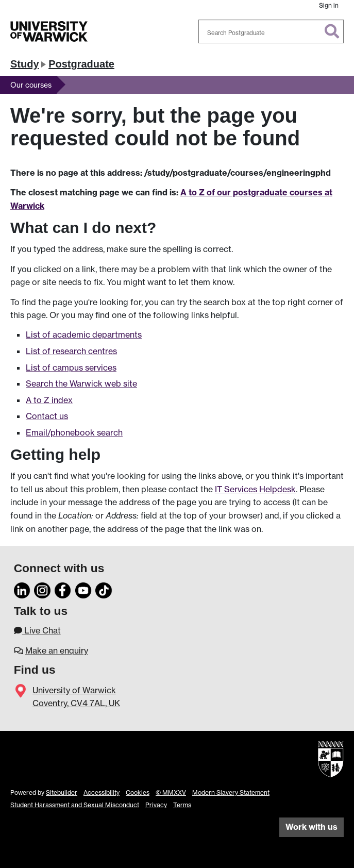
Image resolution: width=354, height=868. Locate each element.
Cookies (138, 792)
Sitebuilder (62, 792)
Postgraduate (81, 64)
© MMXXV (171, 792)
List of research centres (71, 351)
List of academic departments (84, 335)
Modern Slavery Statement (231, 792)
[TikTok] (104, 589)
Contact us (47, 416)
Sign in (329, 5)
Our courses (31, 85)
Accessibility (102, 792)
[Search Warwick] (271, 31)
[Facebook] (63, 589)
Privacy (156, 805)
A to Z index (49, 400)
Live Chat (37, 630)
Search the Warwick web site (81, 383)
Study (25, 64)
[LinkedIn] (22, 589)
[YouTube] (83, 589)
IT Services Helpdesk (255, 489)
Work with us (311, 827)
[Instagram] (42, 589)
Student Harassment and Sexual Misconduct (75, 805)
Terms (182, 805)
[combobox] (271, 31)
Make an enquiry (57, 650)
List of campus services (71, 368)
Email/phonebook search (74, 432)
